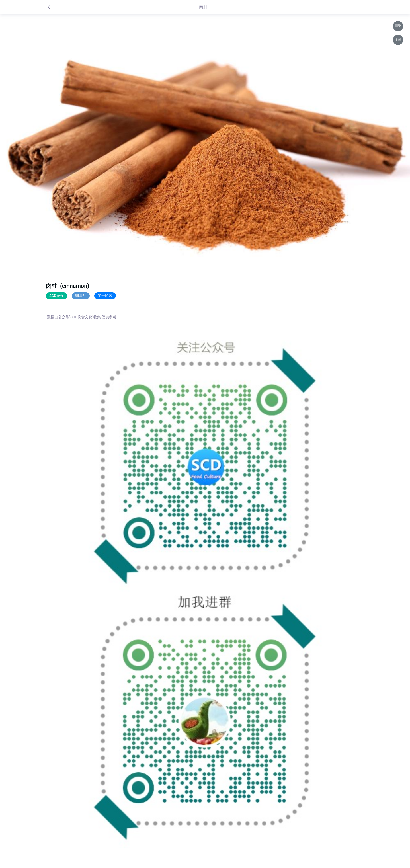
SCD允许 (57, 296)
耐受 (398, 26)
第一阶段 (105, 296)
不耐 (398, 39)
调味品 (81, 296)
